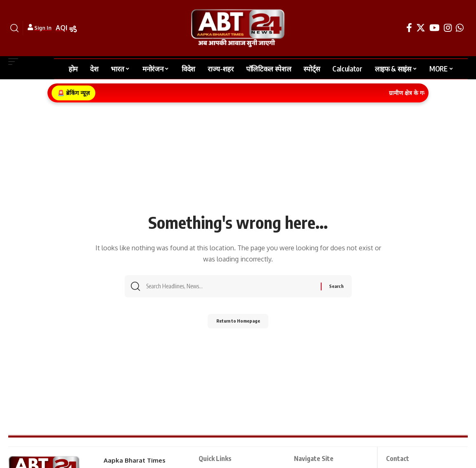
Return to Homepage (238, 323)
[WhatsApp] (460, 28)
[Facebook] (409, 28)
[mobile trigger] (15, 62)
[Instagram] (448, 28)
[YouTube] (435, 28)
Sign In (43, 28)
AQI (62, 28)
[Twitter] (421, 28)
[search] (14, 28)
